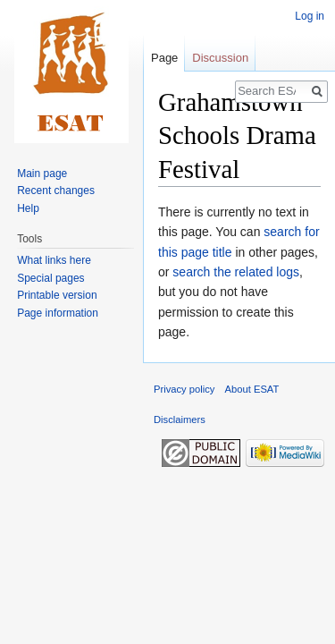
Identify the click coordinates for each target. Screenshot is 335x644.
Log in (310, 16)
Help (28, 208)
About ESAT (252, 389)
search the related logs (236, 272)
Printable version (57, 295)
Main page (42, 174)
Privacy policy (184, 389)
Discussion (220, 58)
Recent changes (56, 191)
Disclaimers (180, 419)
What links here (54, 260)
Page (164, 58)
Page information (58, 313)
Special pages (50, 278)
